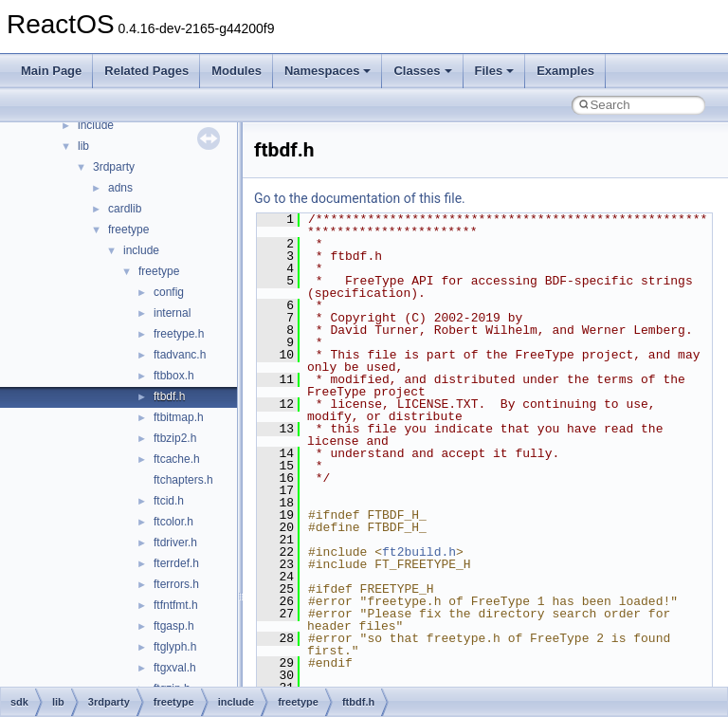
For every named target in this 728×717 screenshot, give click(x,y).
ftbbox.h (174, 376)
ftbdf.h (169, 396)
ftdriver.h (175, 542)
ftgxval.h (175, 668)
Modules (237, 71)
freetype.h (179, 334)
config (169, 292)
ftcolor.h (173, 522)
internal (172, 313)
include (96, 125)
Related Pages (146, 71)
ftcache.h (177, 459)
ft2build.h (419, 552)
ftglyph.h (175, 647)
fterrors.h (176, 584)
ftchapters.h (183, 480)
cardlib (125, 209)
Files (495, 71)
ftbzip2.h (175, 438)
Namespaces (328, 71)
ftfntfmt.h (176, 605)
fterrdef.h (176, 563)
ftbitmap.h (179, 417)
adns (120, 188)
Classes (422, 71)
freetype (128, 230)
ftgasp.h (174, 626)
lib (83, 146)
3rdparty (114, 167)
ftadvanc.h (180, 355)
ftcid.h (169, 501)
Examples (565, 71)
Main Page (51, 71)
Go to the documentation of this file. (360, 198)
